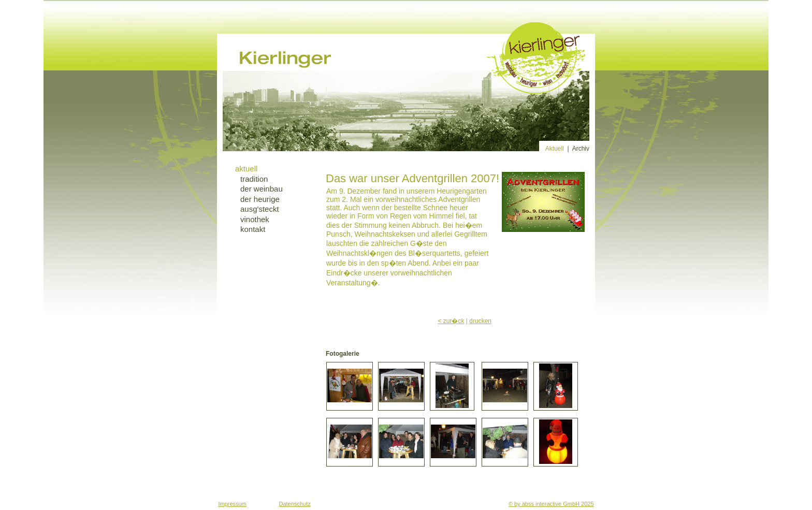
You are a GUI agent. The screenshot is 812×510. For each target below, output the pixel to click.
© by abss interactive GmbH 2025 (551, 504)
